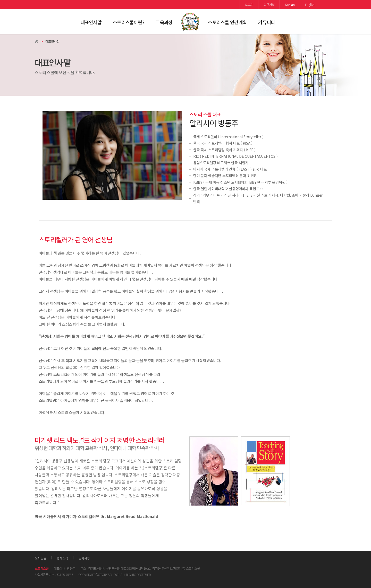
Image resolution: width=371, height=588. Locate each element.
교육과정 (164, 22)
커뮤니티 (267, 22)
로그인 (249, 5)
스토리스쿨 (190, 22)
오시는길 (40, 558)
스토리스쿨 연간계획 (227, 22)
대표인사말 (91, 22)
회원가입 (269, 5)
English (310, 5)
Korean (290, 5)
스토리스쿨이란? (129, 22)
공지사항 (84, 558)
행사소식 (62, 558)
